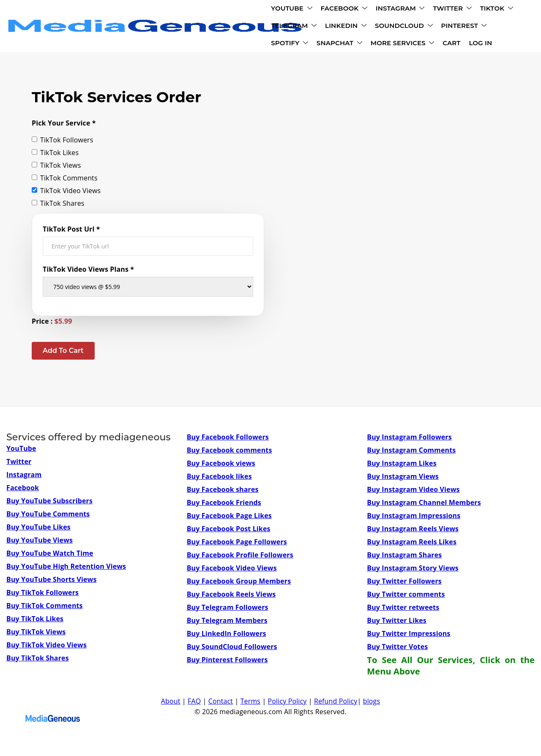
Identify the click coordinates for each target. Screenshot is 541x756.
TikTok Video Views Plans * (88, 269)
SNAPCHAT (302, 27)
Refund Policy (336, 701)
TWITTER (294, 10)
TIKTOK (339, 10)
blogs (372, 701)
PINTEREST (202, 27)
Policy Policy (287, 701)
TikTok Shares (58, 203)
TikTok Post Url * (71, 229)
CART (414, 27)
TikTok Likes (55, 153)
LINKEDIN (439, 10)
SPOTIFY (252, 27)
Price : (52, 321)
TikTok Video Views (66, 191)
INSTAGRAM (243, 10)
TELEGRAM (387, 10)
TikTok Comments (65, 178)
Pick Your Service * (64, 123)
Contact (221, 701)
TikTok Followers (62, 140)
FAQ (194, 701)
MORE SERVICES (365, 27)
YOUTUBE (134, 10)
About (171, 701)
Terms (250, 701)
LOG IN (443, 27)
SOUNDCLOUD (142, 27)
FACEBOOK (186, 10)
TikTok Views (56, 165)
